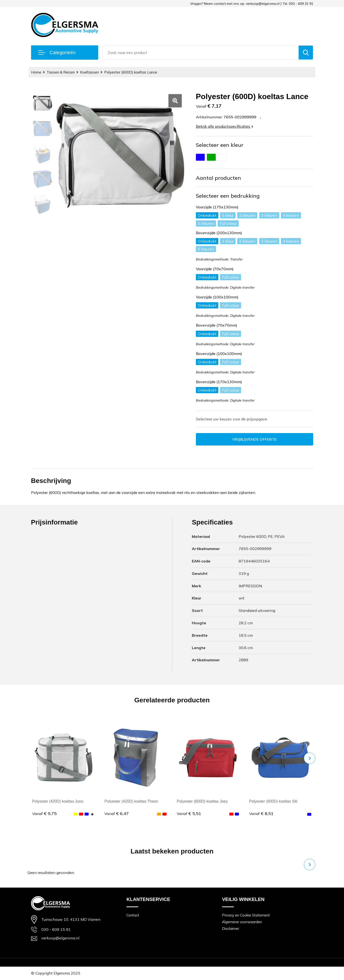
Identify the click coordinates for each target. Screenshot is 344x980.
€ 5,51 (189, 813)
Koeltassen (89, 72)
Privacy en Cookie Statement (246, 915)
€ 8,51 (261, 813)
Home (36, 72)
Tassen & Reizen (61, 72)
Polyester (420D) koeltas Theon (131, 801)
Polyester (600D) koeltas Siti (273, 801)
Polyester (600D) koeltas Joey (202, 801)
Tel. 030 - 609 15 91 (298, 4)
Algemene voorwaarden (242, 922)
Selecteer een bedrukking (228, 196)
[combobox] (201, 53)
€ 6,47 (117, 813)
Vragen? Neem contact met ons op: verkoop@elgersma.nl (235, 4)
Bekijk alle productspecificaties (225, 126)
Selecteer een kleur (220, 145)
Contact (133, 915)
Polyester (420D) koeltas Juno (58, 801)
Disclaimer (231, 929)
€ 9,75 (44, 813)
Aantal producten (218, 178)
